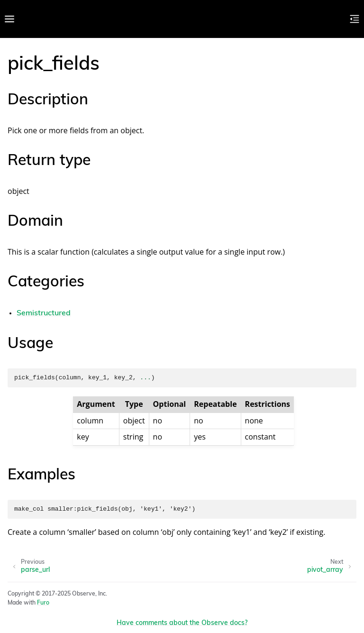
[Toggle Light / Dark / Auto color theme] (339, 19)
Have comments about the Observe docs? (182, 623)
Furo (43, 603)
